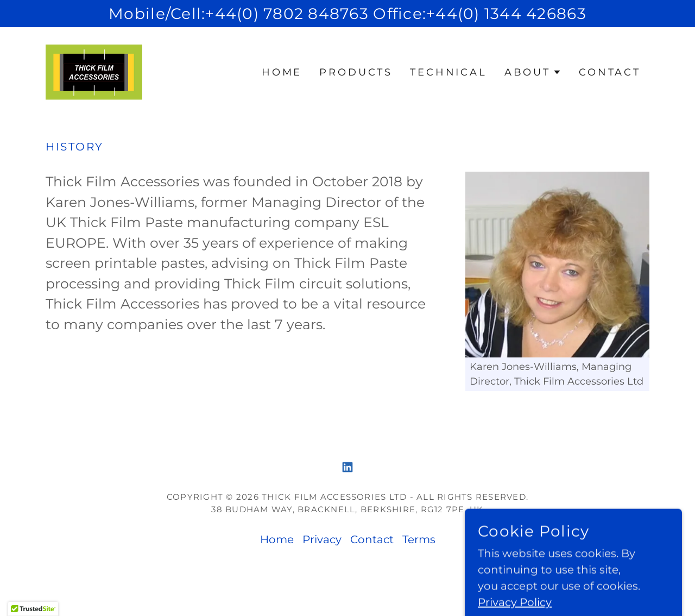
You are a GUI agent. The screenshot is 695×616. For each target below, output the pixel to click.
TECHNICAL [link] (448, 72)
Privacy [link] (322, 539)
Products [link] (356, 72)
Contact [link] (610, 72)
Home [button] (277, 539)
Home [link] (282, 72)
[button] (533, 72)
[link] (94, 71)
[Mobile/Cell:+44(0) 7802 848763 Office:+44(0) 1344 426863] (347, 14)
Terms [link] (419, 539)
